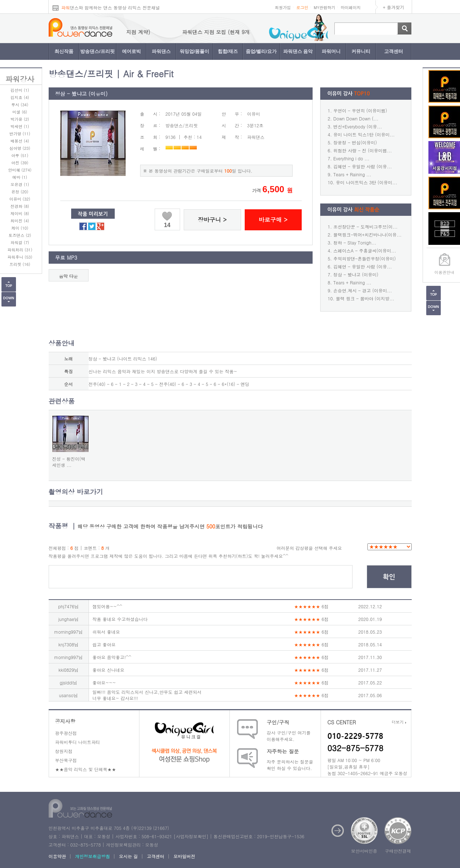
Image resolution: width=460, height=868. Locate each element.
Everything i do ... (351, 158)
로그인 (302, 7)
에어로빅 (131, 51)
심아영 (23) (20, 148)
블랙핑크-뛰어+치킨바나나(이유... (367, 235)
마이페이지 (351, 7)
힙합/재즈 (228, 51)
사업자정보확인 (191, 836)
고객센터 (394, 51)
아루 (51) (20, 155)
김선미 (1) (20, 90)
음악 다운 (68, 276)
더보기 (399, 722)
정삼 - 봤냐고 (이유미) (356, 274)
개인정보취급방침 (93, 856)
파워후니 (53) (20, 257)
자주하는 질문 (283, 751)
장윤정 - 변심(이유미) (355, 142)
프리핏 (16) (20, 264)
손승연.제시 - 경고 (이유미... (363, 290)
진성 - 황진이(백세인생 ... (69, 462)
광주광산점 (66, 733)
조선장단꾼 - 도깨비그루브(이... (365, 227)
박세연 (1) (20, 126)
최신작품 (64, 51)
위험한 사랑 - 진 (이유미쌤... (363, 150)
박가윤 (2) (20, 119)
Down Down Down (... (356, 118)
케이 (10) (20, 228)
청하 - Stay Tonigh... (355, 242)
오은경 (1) (20, 184)
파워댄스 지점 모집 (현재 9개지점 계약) (247, 32)
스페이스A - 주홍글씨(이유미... (365, 250)
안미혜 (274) (20, 170)
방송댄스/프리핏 (97, 51)
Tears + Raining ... (352, 174)
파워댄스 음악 (298, 51)
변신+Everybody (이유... (358, 126)
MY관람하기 (325, 7)
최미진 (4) (20, 221)
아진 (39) (20, 163)
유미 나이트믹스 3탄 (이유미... (367, 182)
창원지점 (64, 751)
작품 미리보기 (93, 214)
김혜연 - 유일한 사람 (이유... (363, 166)
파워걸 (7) (20, 242)
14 (167, 225)
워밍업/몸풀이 (195, 51)
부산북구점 (66, 760)
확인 (389, 577)
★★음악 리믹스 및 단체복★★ (86, 769)
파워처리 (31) (20, 250)
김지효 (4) (20, 97)
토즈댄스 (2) (20, 235)
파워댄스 (161, 51)
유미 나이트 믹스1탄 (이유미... (364, 134)
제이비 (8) (20, 213)
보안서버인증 (364, 851)
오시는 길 (129, 856)
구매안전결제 (398, 851)
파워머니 (331, 51)
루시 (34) (20, 105)
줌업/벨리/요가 (261, 51)
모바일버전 (184, 856)
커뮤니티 (361, 51)
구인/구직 (278, 722)
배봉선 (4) (20, 141)
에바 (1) (20, 177)
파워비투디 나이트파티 (78, 742)
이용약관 (57, 856)
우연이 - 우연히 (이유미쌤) (360, 110)
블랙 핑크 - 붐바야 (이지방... (365, 298)
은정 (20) (20, 192)
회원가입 (283, 7)
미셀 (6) (20, 112)
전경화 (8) (20, 206)
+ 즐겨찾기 (394, 7)
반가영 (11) (20, 134)
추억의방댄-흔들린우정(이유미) (365, 258)
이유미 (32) (20, 199)
